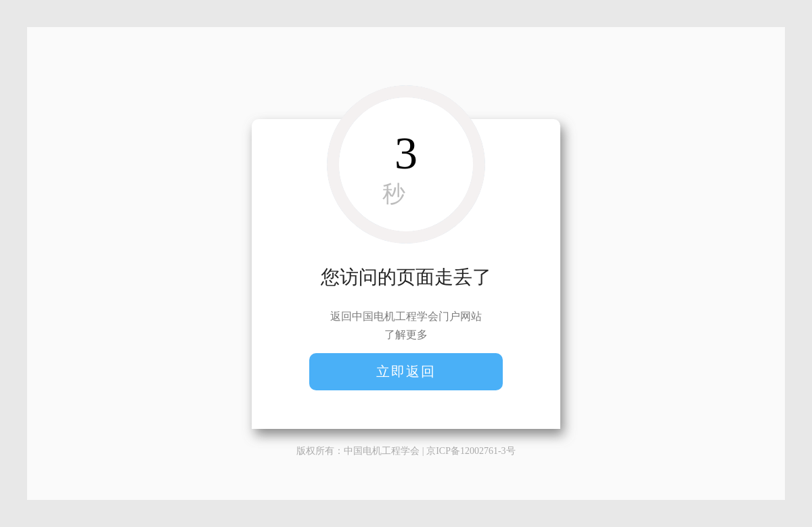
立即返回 (406, 371)
